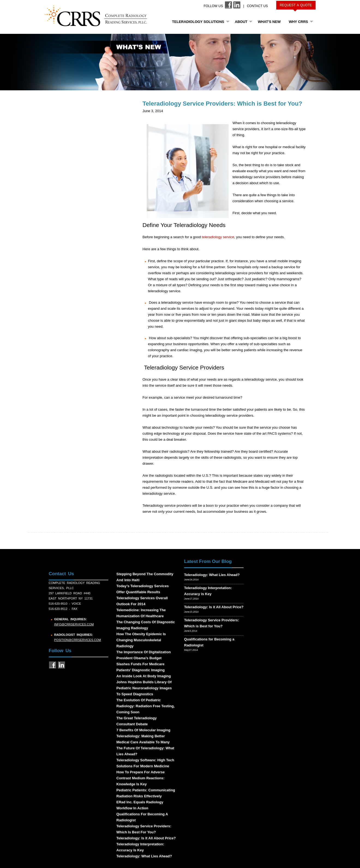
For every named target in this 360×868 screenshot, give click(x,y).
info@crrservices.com (74, 624)
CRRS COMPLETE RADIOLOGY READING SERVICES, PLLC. (99, 16)
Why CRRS (298, 22)
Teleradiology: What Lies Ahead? (212, 575)
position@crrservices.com (78, 640)
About (241, 22)
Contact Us (257, 6)
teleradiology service (218, 237)
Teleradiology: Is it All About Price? (214, 607)
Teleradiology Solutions (198, 22)
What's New (269, 22)
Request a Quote (296, 5)
